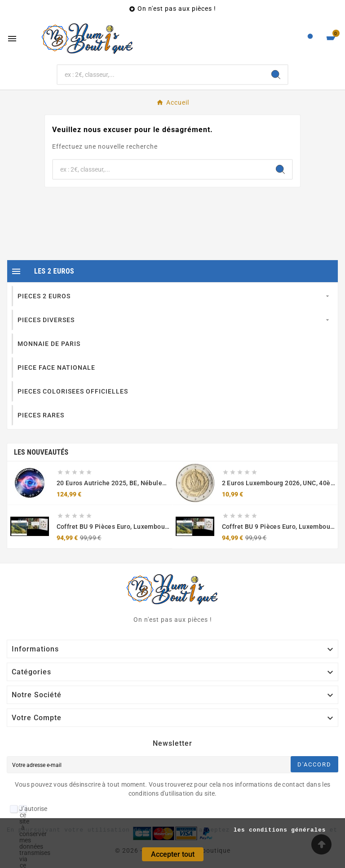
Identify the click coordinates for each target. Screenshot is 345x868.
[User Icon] (310, 38)
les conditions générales (280, 830)
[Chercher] (161, 75)
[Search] (276, 75)
